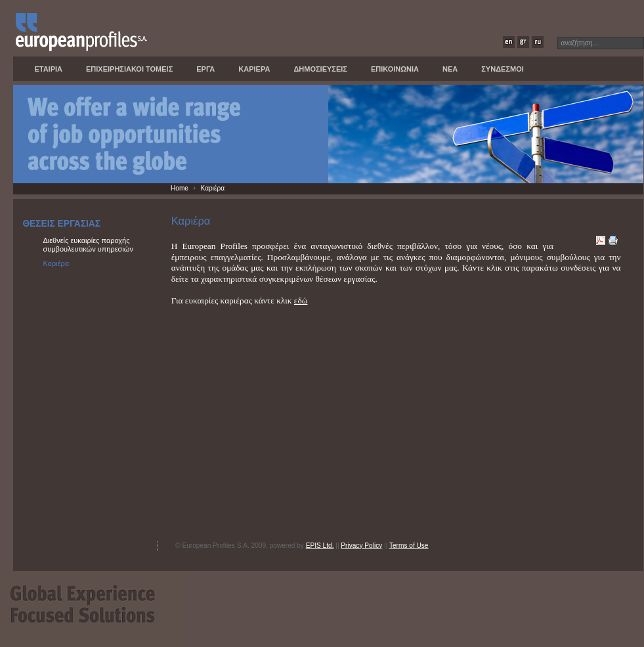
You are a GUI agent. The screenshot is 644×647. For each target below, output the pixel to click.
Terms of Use (409, 546)
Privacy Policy (361, 546)
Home (180, 188)
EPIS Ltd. (320, 546)
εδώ (301, 301)
